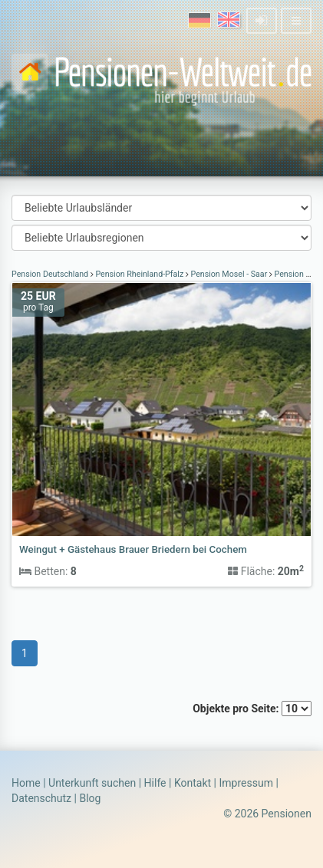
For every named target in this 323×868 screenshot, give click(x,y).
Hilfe (155, 783)
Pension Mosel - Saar (229, 274)
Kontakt (193, 783)
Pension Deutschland (51, 274)
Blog (90, 798)
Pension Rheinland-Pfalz (140, 274)
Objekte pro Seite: (252, 709)
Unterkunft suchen (92, 783)
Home (26, 783)
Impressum (246, 783)
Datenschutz (41, 798)
